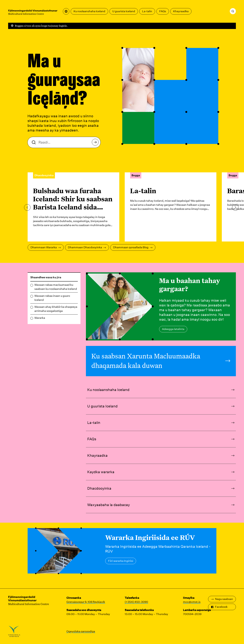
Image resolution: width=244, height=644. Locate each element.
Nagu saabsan (222, 599)
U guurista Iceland (124, 11)
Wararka (40, 318)
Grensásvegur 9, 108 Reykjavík (86, 602)
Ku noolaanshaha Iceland (89, 11)
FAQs (163, 11)
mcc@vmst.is (192, 602)
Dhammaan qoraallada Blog (133, 247)
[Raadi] (233, 11)
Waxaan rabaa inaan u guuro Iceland (52, 298)
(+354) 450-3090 (136, 602)
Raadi (96, 143)
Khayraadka (181, 11)
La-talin (147, 11)
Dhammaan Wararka (46, 247)
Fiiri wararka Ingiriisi (121, 561)
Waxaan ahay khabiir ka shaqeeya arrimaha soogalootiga (56, 309)
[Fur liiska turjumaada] (66, 11)
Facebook (219, 607)
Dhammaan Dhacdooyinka (87, 247)
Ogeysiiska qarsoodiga (81, 631)
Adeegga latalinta (173, 329)
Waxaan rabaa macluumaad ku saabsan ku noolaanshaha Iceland (56, 287)
